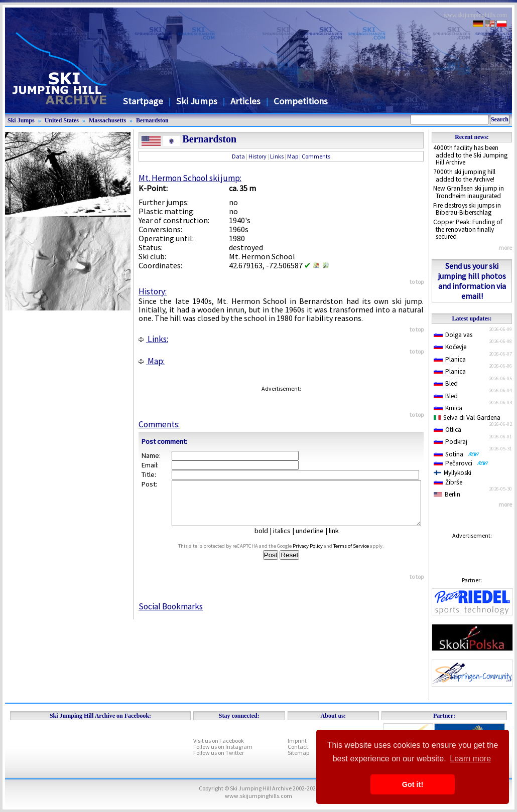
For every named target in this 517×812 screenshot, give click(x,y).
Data (238, 156)
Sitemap (298, 753)
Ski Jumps (197, 101)
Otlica (447, 430)
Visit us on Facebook (219, 741)
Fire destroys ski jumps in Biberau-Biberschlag (467, 209)
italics (286, 540)
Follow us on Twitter (219, 753)
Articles (245, 101)
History (257, 156)
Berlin (447, 494)
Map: (152, 361)
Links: (153, 339)
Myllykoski (453, 473)
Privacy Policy (317, 555)
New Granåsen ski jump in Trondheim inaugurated (469, 192)
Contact (298, 747)
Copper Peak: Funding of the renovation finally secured (468, 229)
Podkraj (450, 442)
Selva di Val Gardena (467, 418)
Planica (450, 359)
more (505, 248)
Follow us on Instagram (223, 747)
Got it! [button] (413, 784)
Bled (446, 383)
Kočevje (450, 347)
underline (314, 540)
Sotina (457, 454)
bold (265, 540)
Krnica (448, 408)
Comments (316, 156)
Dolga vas (453, 335)
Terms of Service (361, 555)
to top (417, 282)
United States (62, 120)
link (338, 540)
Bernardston (152, 120)
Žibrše (448, 482)
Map (293, 156)
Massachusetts (107, 120)
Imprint (297, 741)
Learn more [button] (470, 759)
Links (277, 156)
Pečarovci (461, 463)
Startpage (143, 101)
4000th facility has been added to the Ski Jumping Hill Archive (470, 155)
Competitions (301, 101)
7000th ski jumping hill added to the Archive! (464, 176)
